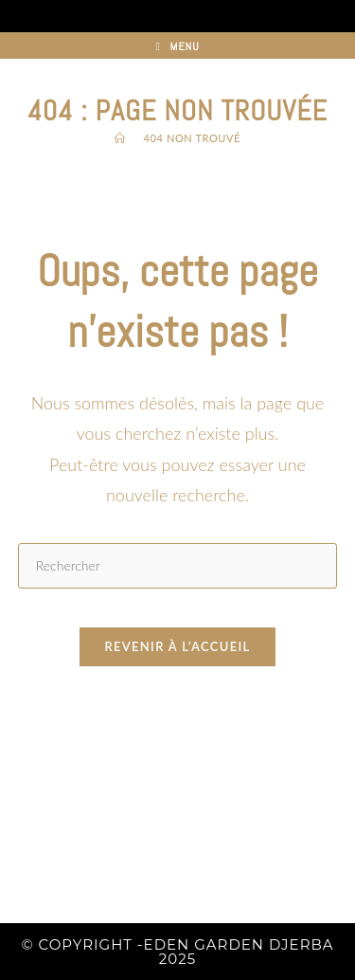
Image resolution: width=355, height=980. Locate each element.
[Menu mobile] (177, 46)
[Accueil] (120, 138)
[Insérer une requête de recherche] (178, 565)
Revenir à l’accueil (177, 646)
